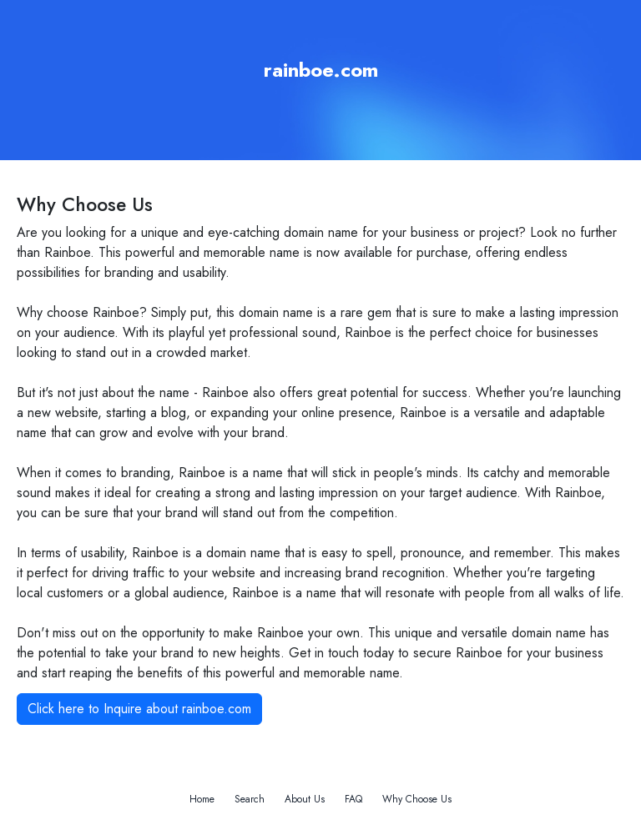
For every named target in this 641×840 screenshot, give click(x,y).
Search (250, 799)
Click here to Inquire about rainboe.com (139, 709)
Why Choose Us (417, 799)
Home (202, 799)
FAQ (353, 799)
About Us (305, 799)
